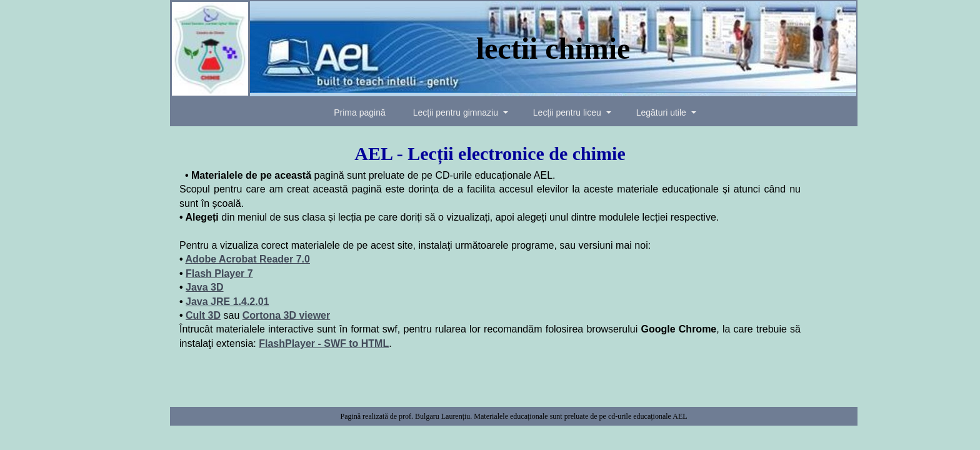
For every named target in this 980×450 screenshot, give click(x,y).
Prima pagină (360, 112)
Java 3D (205, 287)
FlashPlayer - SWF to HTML (324, 343)
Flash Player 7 (219, 273)
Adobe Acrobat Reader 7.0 (247, 259)
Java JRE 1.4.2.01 (227, 302)
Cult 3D (203, 315)
